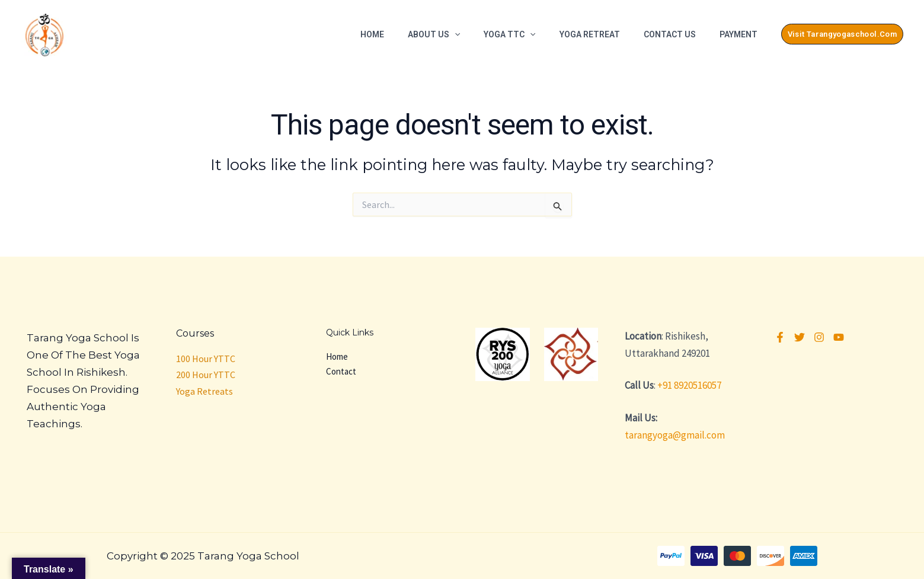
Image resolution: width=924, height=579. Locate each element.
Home (372, 34)
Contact (341, 371)
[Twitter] (800, 337)
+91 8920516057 (689, 385)
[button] (842, 34)
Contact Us (670, 34)
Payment (738, 34)
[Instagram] (819, 337)
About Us (434, 34)
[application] (455, 34)
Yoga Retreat (590, 34)
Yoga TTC (509, 34)
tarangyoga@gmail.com (675, 435)
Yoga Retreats (204, 391)
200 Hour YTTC (206, 375)
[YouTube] (839, 337)
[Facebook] (780, 337)
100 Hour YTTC (206, 359)
